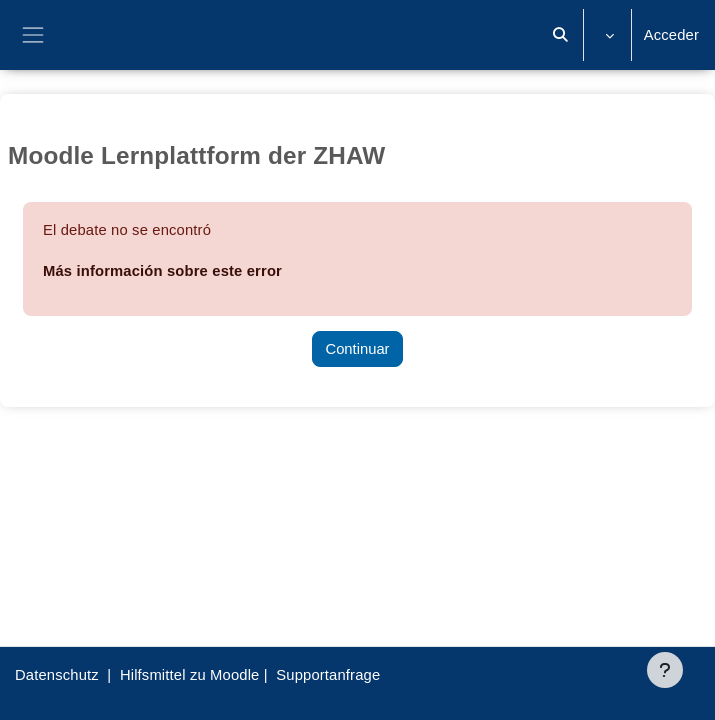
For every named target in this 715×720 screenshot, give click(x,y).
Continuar (357, 349)
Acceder (671, 35)
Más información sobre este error (162, 271)
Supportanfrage (328, 675)
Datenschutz (57, 675)
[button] (560, 35)
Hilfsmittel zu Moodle (190, 675)
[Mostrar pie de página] (665, 670)
